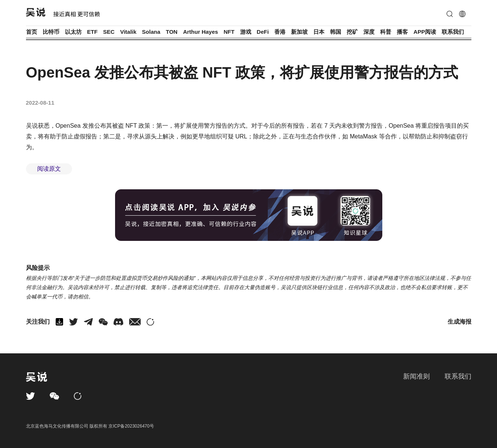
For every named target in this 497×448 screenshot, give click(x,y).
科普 (386, 32)
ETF (92, 32)
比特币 (51, 32)
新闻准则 (416, 376)
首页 (32, 32)
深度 (369, 32)
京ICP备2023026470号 (131, 426)
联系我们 (453, 32)
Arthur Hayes (200, 32)
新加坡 (299, 32)
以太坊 (73, 32)
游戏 (246, 32)
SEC (109, 32)
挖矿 (352, 32)
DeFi (263, 32)
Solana (151, 32)
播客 (402, 32)
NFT (229, 32)
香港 (280, 32)
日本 (319, 32)
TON (172, 32)
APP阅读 (425, 32)
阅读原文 (49, 169)
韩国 (336, 32)
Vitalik (128, 32)
